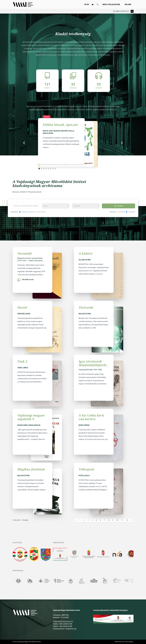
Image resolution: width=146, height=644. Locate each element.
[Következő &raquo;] (132, 520)
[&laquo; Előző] (76, 520)
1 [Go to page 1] (80, 520)
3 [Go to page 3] (88, 520)
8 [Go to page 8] (109, 520)
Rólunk (128, 4)
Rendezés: (15, 212)
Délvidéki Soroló (26, 280)
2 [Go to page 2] (84, 520)
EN (85, 4)
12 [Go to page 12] (127, 520)
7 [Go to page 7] (105, 520)
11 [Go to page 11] (122, 520)
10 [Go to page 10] (117, 520)
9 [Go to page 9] (113, 520)
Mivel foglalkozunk (111, 4)
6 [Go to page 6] (100, 520)
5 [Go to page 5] (96, 520)
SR (88, 4)
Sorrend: (113, 212)
